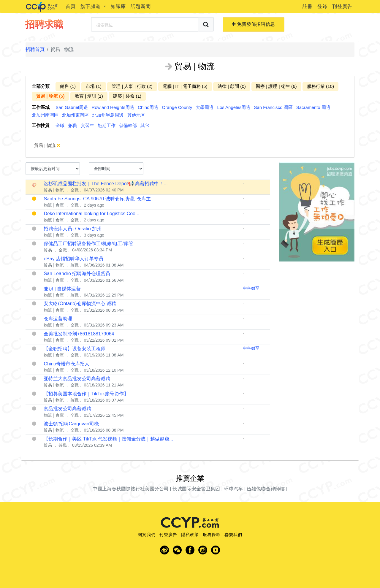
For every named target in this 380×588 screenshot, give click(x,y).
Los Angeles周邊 (234, 107)
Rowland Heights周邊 (113, 107)
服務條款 (212, 535)
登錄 (322, 6)
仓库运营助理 (58, 319)
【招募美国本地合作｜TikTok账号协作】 (86, 394)
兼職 (72, 125)
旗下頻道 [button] (91, 6)
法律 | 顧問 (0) (232, 86)
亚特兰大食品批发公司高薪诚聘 (77, 379)
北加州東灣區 (75, 115)
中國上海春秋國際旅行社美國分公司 (131, 489)
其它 (145, 125)
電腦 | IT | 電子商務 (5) (185, 86)
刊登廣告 (342, 6)
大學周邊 (205, 107)
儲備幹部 (128, 125)
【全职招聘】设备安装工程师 (75, 349)
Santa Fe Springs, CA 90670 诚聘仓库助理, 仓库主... (99, 199)
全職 (60, 125)
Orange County (177, 107)
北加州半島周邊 (108, 115)
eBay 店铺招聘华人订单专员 (73, 259)
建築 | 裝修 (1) (127, 96)
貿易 (48, 250)
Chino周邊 (148, 107)
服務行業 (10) (320, 86)
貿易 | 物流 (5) (50, 96)
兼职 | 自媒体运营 (62, 289)
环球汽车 (233, 489)
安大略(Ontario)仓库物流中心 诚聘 (80, 303)
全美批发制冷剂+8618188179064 (79, 334)
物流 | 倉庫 (54, 205)
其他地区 (136, 115)
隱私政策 (190, 535)
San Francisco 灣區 (273, 107)
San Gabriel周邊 (72, 107)
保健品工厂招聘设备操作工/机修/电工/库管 (88, 244)
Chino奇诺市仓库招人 (66, 364)
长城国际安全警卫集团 (196, 489)
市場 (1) (94, 86)
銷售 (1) (68, 86)
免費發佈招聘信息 (253, 24)
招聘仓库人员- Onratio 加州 (73, 229)
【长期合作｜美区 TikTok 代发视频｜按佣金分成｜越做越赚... (108, 439)
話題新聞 (141, 6)
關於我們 (147, 535)
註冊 (308, 6)
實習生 (87, 125)
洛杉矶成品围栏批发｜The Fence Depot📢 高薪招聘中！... (106, 184)
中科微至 (251, 288)
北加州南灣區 (45, 115)
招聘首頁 (35, 49)
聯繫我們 (233, 535)
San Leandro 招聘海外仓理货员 (77, 274)
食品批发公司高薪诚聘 (67, 409)
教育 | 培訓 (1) (89, 96)
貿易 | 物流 (51, 146)
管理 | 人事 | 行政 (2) (132, 86)
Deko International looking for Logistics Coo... (91, 214)
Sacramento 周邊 (313, 107)
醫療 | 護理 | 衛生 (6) (276, 86)
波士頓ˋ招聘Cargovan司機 (71, 424)
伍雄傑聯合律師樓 (266, 489)
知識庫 (118, 6)
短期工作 (107, 125)
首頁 (71, 6)
